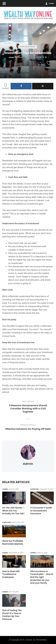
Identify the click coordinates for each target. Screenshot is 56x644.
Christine (35, 489)
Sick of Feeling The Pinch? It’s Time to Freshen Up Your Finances (12, 615)
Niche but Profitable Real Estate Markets (13, 542)
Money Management (28, 47)
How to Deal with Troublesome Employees (11, 574)
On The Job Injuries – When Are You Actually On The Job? (13, 511)
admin (11, 57)
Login (51, 3)
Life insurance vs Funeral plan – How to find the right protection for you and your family (42, 577)
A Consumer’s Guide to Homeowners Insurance (41, 511)
